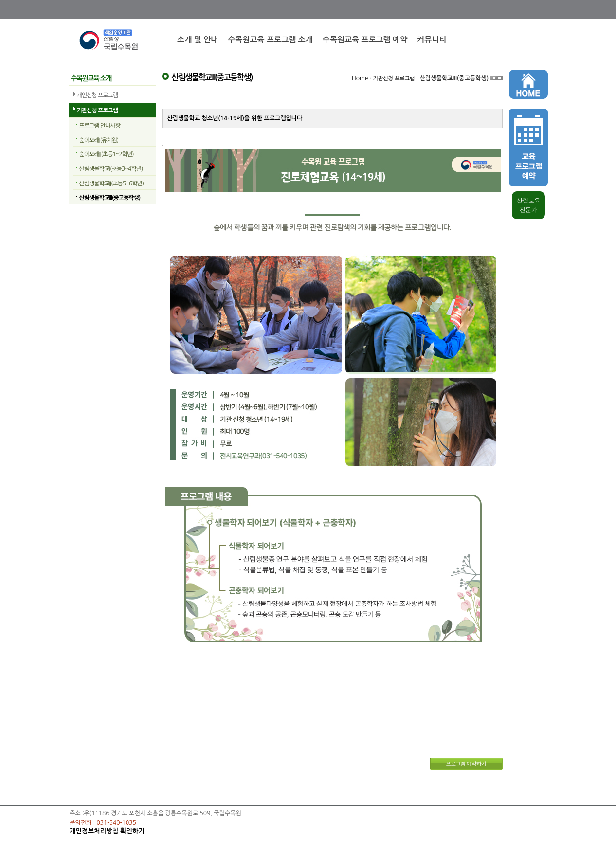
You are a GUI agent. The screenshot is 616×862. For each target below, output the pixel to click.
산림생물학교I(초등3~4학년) (111, 169)
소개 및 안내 (198, 40)
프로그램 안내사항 (100, 126)
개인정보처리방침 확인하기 (107, 831)
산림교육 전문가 (528, 205)
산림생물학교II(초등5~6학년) (112, 183)
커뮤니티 (432, 40)
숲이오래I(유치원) (99, 140)
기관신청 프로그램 (98, 110)
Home (360, 78)
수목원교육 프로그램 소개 (270, 40)
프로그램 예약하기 (466, 763)
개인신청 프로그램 (98, 95)
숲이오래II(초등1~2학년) (107, 154)
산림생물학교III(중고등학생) (110, 198)
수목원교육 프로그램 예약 (365, 40)
